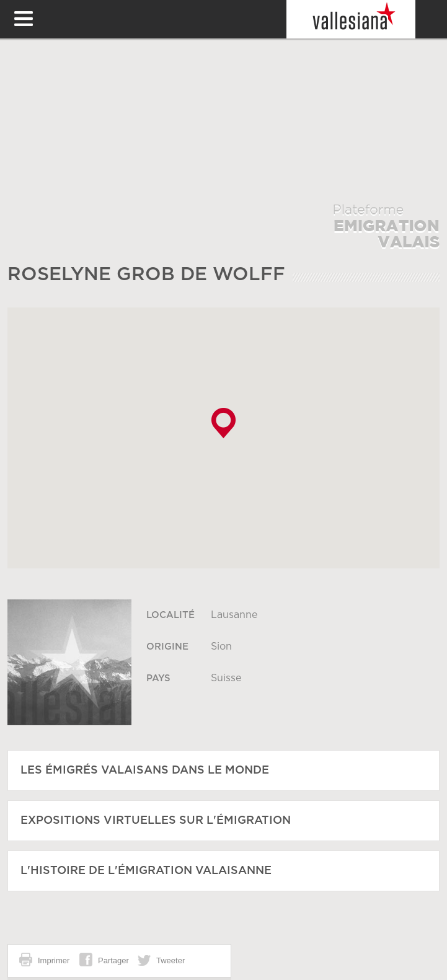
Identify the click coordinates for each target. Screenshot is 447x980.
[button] (223, 423)
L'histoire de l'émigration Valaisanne (146, 871)
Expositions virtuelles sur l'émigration (156, 821)
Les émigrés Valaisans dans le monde (145, 770)
